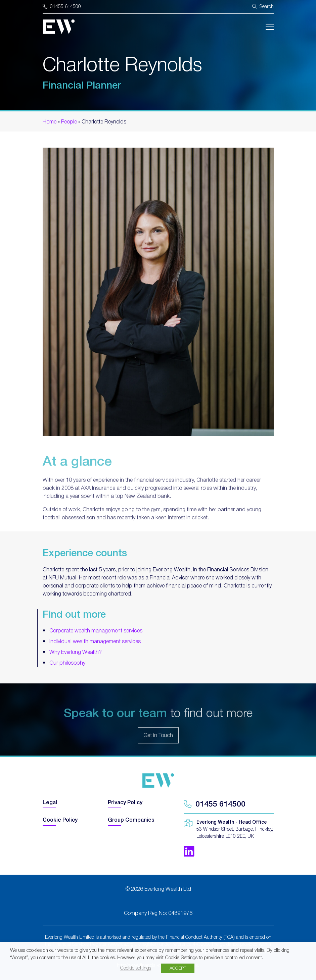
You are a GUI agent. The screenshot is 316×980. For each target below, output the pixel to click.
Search (263, 7)
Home (50, 122)
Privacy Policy (125, 803)
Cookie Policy (60, 820)
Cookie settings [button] (136, 968)
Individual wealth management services (95, 642)
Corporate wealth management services (96, 631)
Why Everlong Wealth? (76, 653)
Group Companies (131, 820)
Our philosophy (67, 663)
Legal (50, 803)
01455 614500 (62, 7)
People (69, 122)
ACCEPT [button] (178, 968)
